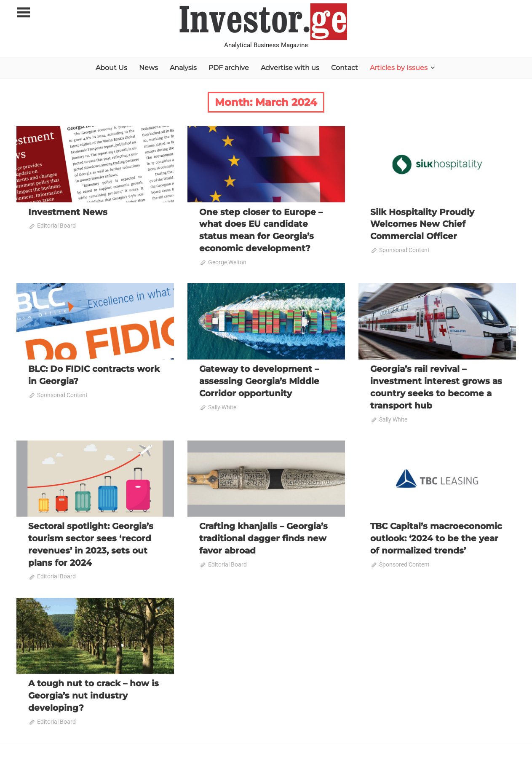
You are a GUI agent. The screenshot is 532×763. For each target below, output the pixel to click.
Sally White (222, 406)
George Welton (227, 261)
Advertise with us (290, 68)
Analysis (183, 68)
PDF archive (229, 68)
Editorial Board (56, 226)
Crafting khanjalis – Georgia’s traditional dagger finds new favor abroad (263, 536)
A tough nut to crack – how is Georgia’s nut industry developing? (94, 692)
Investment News (68, 212)
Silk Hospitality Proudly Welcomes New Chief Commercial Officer (422, 224)
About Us (111, 68)
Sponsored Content (404, 249)
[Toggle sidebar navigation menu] (24, 13)
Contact (345, 68)
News (148, 68)
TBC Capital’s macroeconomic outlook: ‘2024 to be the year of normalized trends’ (436, 536)
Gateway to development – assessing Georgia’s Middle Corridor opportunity (259, 380)
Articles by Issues (399, 68)
